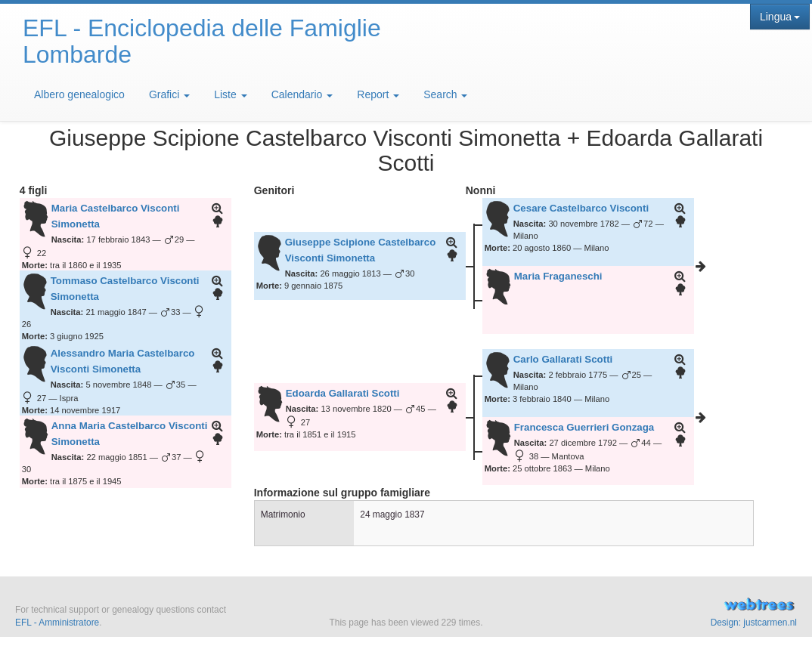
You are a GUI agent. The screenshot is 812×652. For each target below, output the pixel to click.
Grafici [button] (169, 94)
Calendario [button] (302, 94)
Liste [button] (230, 94)
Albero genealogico (79, 94)
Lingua (780, 17)
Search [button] (445, 94)
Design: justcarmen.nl (754, 623)
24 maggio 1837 (392, 514)
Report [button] (378, 94)
